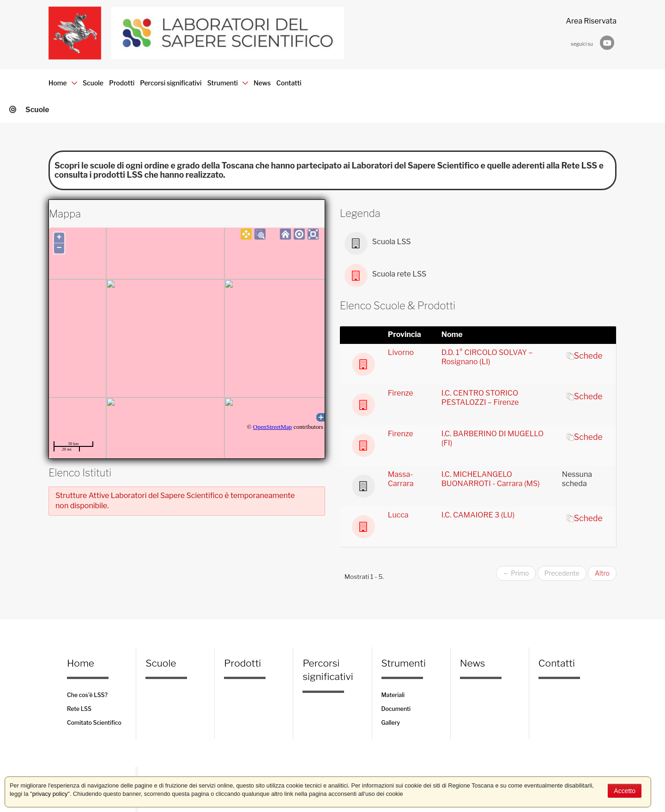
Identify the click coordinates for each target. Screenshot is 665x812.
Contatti (505, 78)
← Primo (516, 573)
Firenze (401, 393)
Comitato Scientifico (94, 723)
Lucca (398, 515)
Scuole (129, 78)
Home (64, 78)
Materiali (393, 695)
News (444, 78)
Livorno (401, 352)
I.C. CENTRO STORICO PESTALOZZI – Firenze (480, 398)
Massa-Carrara (401, 479)
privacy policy (50, 794)
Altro (602, 573)
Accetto (625, 791)
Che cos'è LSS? (87, 695)
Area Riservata (591, 21)
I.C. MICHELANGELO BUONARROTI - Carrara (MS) (491, 479)
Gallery (391, 723)
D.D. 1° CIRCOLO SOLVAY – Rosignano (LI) (487, 357)
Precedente (562, 573)
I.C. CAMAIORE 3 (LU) (478, 515)
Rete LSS (79, 709)
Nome (452, 334)
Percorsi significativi (279, 78)
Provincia (405, 334)
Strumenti (374, 78)
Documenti (396, 709)
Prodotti (193, 78)
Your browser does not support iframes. (187, 343)
